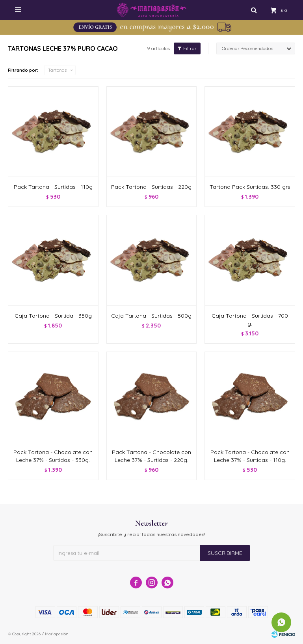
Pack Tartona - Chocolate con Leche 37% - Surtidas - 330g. (53, 456)
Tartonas (57, 70)
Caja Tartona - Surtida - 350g (53, 316)
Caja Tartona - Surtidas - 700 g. (250, 320)
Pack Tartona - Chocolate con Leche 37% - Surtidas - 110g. (250, 456)
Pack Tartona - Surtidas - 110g (53, 187)
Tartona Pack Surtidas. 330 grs (250, 187)
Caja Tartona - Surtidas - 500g (151, 316)
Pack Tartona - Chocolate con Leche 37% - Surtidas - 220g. (151, 456)
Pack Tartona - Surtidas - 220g (151, 187)
